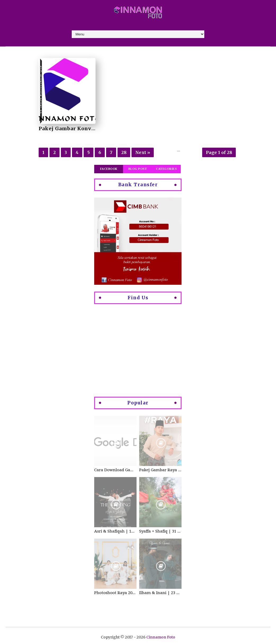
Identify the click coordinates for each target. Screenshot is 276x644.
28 (124, 152)
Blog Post (138, 169)
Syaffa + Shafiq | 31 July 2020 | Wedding (160, 531)
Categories (166, 169)
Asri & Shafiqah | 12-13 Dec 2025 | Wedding (115, 531)
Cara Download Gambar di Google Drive (115, 470)
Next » (143, 152)
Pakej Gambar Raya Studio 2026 (160, 470)
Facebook (109, 169)
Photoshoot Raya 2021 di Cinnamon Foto (115, 593)
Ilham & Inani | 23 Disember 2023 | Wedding (160, 593)
